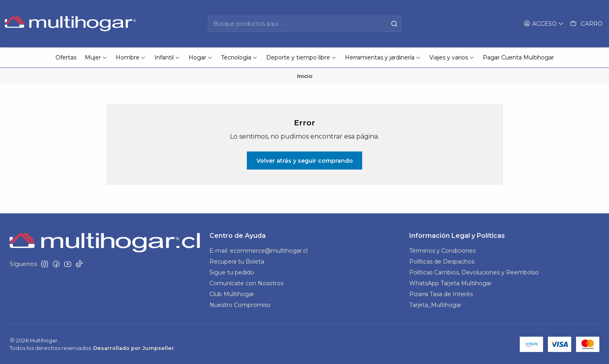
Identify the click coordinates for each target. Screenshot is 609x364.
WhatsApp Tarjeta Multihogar (450, 283)
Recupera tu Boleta (237, 262)
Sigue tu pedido (232, 272)
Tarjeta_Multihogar (435, 305)
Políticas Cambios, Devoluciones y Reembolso (474, 272)
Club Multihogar (232, 294)
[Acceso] (544, 24)
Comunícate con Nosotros (246, 283)
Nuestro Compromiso (240, 305)
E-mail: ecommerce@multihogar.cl (258, 251)
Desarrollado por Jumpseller (134, 348)
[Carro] (586, 24)
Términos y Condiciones (442, 251)
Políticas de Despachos (442, 262)
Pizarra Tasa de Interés (441, 294)
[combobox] (304, 24)
